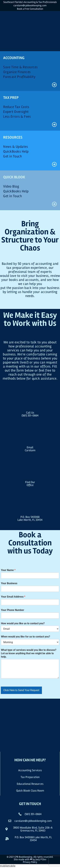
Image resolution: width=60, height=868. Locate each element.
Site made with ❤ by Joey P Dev (30, 859)
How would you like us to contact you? (23, 623)
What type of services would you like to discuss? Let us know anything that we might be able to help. (29, 653)
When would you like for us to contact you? (26, 637)
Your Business (9, 583)
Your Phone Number (13, 610)
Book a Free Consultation (30, 9)
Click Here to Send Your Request (21, 690)
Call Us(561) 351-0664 (30, 414)
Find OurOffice (30, 484)
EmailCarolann (30, 449)
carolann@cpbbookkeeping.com (30, 5)
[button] (30, 839)
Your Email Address (13, 597)
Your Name (8, 570)
